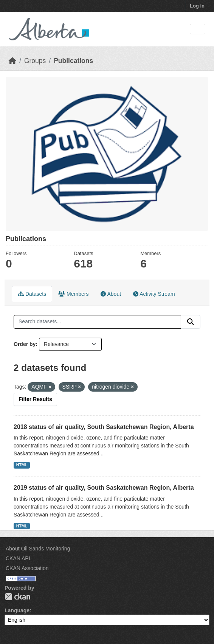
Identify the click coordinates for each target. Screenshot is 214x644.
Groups (35, 61)
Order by (25, 344)
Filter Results (35, 399)
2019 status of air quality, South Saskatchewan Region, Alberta (104, 488)
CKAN (17, 597)
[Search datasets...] (97, 322)
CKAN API (18, 558)
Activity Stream (154, 294)
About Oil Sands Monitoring (38, 549)
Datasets (32, 294)
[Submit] (191, 322)
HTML (22, 465)
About (111, 294)
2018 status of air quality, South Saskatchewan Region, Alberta (104, 427)
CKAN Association (27, 568)
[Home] (12, 61)
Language (17, 610)
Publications (73, 61)
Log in (197, 6)
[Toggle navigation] (198, 29)
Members (73, 294)
